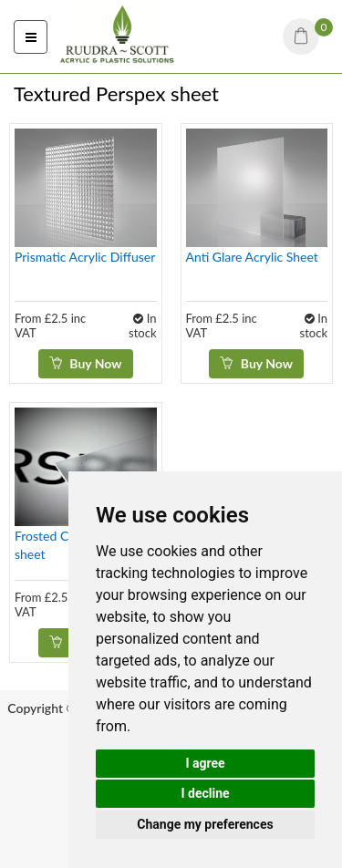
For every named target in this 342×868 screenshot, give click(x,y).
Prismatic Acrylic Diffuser (85, 257)
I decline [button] (205, 793)
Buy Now (86, 363)
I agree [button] (205, 763)
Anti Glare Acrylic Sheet (252, 257)
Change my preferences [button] (205, 824)
